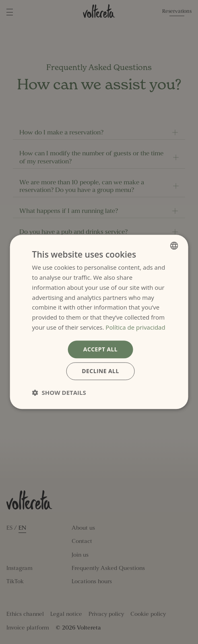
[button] (59, 393)
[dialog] (99, 322)
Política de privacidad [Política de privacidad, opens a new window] (135, 327)
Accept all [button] (100, 349)
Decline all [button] (100, 371)
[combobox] (174, 246)
